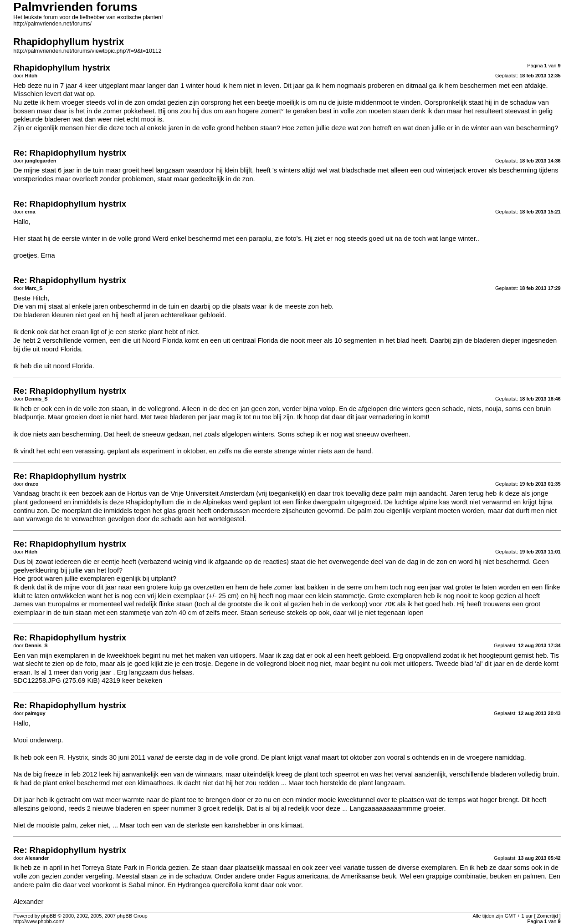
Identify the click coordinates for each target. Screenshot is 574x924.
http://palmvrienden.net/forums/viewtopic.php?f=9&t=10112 (87, 51)
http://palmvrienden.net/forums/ (52, 24)
